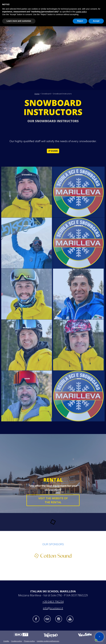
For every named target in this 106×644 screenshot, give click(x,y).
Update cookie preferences (48, 641)
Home (37, 94)
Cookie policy (17, 641)
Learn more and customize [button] (19, 21)
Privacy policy (29, 641)
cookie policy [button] (81, 12)
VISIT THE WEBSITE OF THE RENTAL (53, 500)
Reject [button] (80, 21)
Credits (6, 641)
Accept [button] (96, 21)
